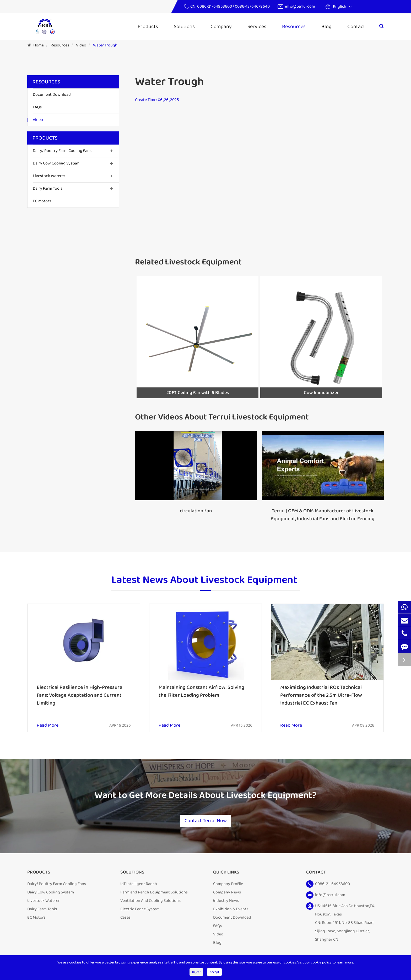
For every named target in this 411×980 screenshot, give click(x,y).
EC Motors (42, 201)
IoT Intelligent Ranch (139, 886)
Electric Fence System (140, 911)
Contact (356, 26)
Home (39, 45)
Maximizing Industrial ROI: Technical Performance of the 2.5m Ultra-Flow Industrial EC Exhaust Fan (321, 695)
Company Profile (228, 886)
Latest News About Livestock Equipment (204, 580)
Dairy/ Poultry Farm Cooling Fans (62, 151)
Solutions (184, 26)
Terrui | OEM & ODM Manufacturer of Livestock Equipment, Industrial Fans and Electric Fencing (323, 515)
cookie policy (321, 962)
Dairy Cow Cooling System (56, 163)
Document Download (52, 95)
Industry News (226, 903)
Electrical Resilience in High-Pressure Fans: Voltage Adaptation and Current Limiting (80, 695)
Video (81, 45)
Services (257, 26)
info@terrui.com (300, 6)
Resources (294, 26)
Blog (326, 26)
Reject (196, 972)
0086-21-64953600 (215, 6)
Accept (214, 972)
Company (221, 26)
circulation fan (196, 511)
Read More (48, 726)
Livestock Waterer (49, 176)
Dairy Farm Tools (48, 188)
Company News (227, 894)
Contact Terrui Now (206, 822)
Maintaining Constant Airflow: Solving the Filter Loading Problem (201, 691)
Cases (125, 920)
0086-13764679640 (252, 6)
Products (148, 26)
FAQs (37, 107)
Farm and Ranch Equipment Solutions (154, 894)
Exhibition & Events (231, 911)
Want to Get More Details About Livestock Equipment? (206, 796)
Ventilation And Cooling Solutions (150, 903)
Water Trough (105, 45)
